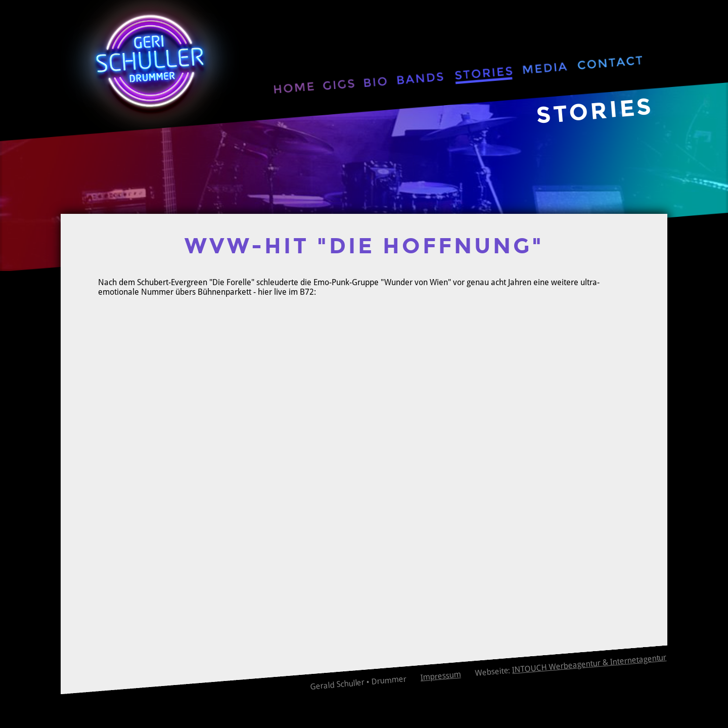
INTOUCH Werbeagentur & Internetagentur (589, 664)
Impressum (441, 676)
